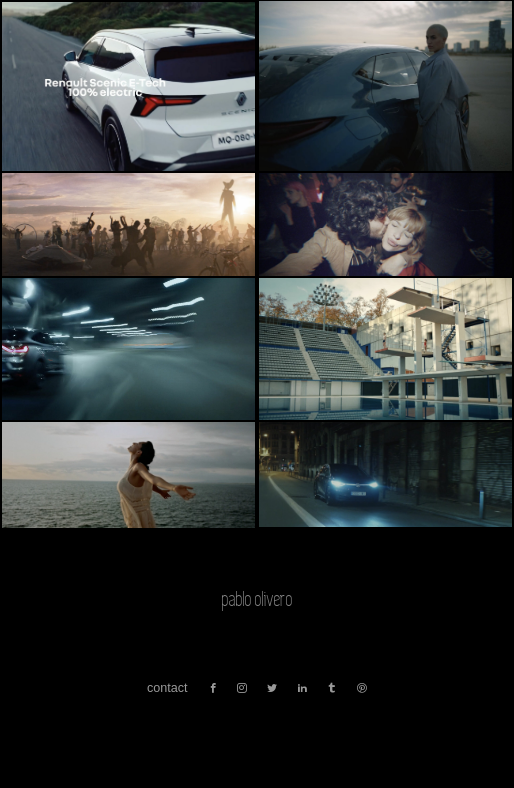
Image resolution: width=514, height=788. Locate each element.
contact (167, 688)
